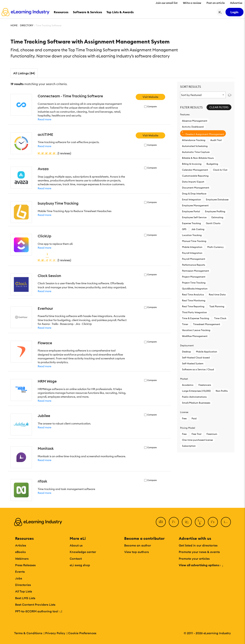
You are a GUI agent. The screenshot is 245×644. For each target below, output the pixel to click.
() (54, 153)
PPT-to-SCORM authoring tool (39, 611)
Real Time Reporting (193, 306)
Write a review (192, 3)
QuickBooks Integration (195, 289)
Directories (23, 585)
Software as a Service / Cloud (198, 369)
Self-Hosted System (193, 363)
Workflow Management (195, 336)
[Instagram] (226, 522)
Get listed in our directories (198, 545)
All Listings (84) (24, 73)
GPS (184, 229)
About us (76, 545)
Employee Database (217, 200)
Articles (21, 545)
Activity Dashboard (193, 127)
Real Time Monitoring (194, 300)
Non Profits (222, 391)
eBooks (20, 552)
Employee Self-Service (194, 217)
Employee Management (195, 205)
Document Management (196, 188)
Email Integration (192, 200)
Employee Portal (191, 211)
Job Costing (198, 229)
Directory (27, 25)
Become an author (138, 545)
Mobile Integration (192, 247)
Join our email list (167, 3)
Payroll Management (194, 259)
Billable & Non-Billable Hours (198, 158)
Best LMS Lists (25, 598)
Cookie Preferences (82, 633)
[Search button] (220, 12)
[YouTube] (200, 522)
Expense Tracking (192, 223)
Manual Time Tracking (194, 241)
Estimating (217, 217)
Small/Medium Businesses (196, 403)
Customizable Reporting (195, 176)
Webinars (22, 559)
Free (184, 418)
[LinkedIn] (187, 522)
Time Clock (220, 318)
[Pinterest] (213, 522)
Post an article (216, 3)
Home (14, 25)
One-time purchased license (197, 440)
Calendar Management (195, 170)
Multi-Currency (216, 247)
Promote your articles (194, 559)
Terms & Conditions (28, 633)
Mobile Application (207, 352)
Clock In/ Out (220, 170)
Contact (76, 559)
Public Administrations (194, 397)
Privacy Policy (55, 633)
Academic (188, 385)
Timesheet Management (207, 324)
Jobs (19, 578)
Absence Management (195, 121)
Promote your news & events (199, 552)
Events (20, 572)
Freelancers (205, 385)
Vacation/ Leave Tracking (196, 330)
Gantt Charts (213, 223)
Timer (185, 324)
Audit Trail (216, 140)
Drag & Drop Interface (194, 194)
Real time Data (217, 295)
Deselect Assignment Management (203, 133)
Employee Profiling (215, 211)
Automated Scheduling (195, 146)
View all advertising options (201, 565)
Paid (194, 418)
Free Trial (196, 434)
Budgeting (212, 164)
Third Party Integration (194, 312)
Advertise (236, 3)
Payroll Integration (192, 253)
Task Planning (217, 306)
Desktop (187, 352)
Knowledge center (83, 552)
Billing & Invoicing (192, 164)
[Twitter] (174, 522)
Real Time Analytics (193, 295)
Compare (152, 107)
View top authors (136, 552)
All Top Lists (24, 591)
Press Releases (25, 565)
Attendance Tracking (194, 140)
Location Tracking (192, 235)
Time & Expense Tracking (196, 318)
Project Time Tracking (194, 283)
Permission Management (196, 271)
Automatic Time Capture (196, 152)
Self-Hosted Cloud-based (196, 358)
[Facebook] (161, 522)
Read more (45, 119)
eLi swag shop (80, 565)
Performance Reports (194, 265)
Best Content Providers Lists (35, 605)
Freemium (212, 434)
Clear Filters (219, 107)
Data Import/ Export (193, 182)
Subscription (189, 446)
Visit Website (150, 97)
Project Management (194, 277)
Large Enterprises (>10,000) (196, 391)
